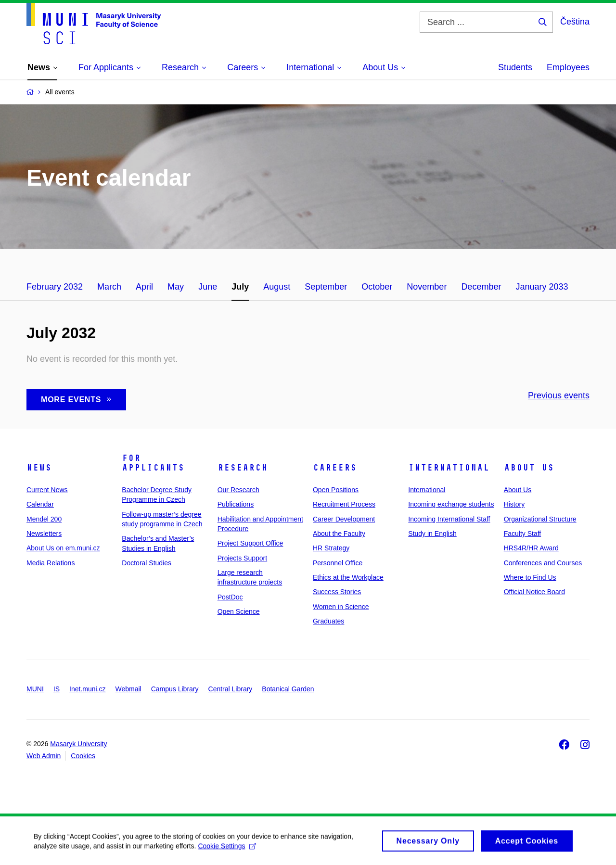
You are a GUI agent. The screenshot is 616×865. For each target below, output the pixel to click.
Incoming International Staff (449, 519)
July (240, 287)
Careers (335, 468)
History (514, 504)
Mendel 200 (44, 519)
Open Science (239, 611)
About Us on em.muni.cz (63, 548)
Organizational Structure (540, 519)
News (39, 468)
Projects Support (243, 558)
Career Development (344, 519)
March (109, 287)
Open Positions (336, 490)
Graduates (328, 621)
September (326, 287)
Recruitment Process (344, 504)
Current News (47, 490)
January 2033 (542, 287)
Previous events (559, 395)
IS (57, 689)
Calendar (40, 504)
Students (515, 67)
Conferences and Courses (543, 563)
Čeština (575, 22)
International (449, 468)
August (277, 287)
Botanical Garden (288, 689)
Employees (568, 67)
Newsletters (44, 534)
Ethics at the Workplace (348, 577)
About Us (529, 468)
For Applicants (153, 463)
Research (243, 468)
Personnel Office (338, 563)
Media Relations (51, 563)
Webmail (128, 689)
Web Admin (44, 756)
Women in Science (341, 607)
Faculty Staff (523, 534)
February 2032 (55, 287)
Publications (236, 504)
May (176, 287)
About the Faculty (339, 534)
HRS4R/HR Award (531, 548)
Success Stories (337, 592)
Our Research (238, 490)
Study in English (432, 534)
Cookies (83, 756)
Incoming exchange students (451, 504)
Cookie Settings (227, 849)
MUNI (35, 689)
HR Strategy (331, 548)
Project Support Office (250, 543)
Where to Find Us (530, 577)
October (377, 287)
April (144, 287)
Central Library (231, 689)
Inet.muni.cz (87, 689)
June (208, 287)
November (427, 287)
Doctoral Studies (147, 563)
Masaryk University (78, 744)
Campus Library (175, 689)
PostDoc (230, 597)
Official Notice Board (534, 592)
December (481, 287)
